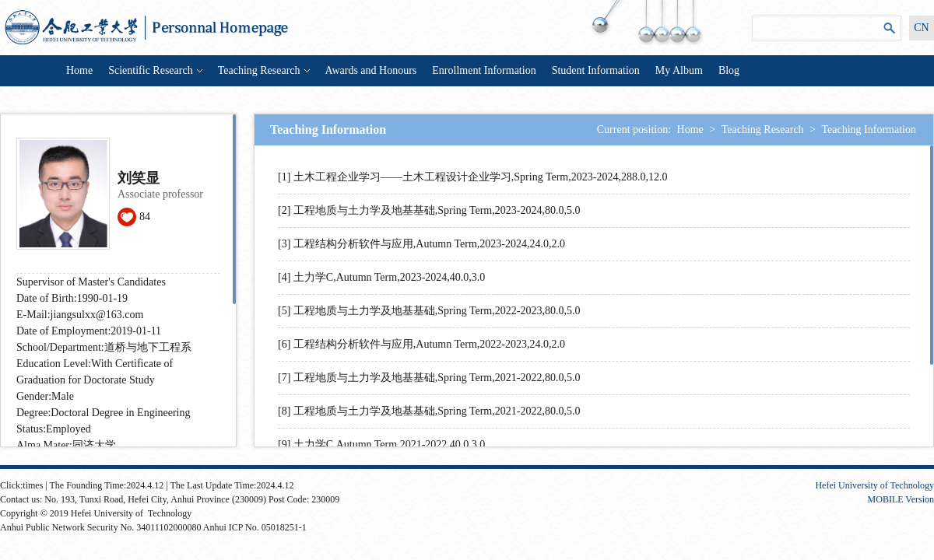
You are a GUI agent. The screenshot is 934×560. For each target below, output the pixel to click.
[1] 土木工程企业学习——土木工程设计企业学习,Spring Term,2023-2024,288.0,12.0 (472, 177)
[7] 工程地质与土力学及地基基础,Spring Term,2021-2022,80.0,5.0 (429, 378)
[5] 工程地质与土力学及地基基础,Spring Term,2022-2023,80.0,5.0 (429, 311)
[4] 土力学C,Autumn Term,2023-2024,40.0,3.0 (381, 277)
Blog (729, 70)
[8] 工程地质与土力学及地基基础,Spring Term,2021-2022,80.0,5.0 (429, 411)
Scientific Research (155, 70)
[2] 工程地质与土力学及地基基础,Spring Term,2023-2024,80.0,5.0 (429, 210)
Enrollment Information (484, 70)
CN (921, 28)
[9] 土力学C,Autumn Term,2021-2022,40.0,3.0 (381, 444)
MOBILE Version (901, 499)
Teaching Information (869, 129)
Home (79, 70)
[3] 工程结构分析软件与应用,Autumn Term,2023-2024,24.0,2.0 (421, 244)
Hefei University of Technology (874, 485)
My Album (679, 70)
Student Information (596, 70)
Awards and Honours (371, 70)
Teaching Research (264, 70)
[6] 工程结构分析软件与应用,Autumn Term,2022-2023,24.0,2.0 (421, 344)
